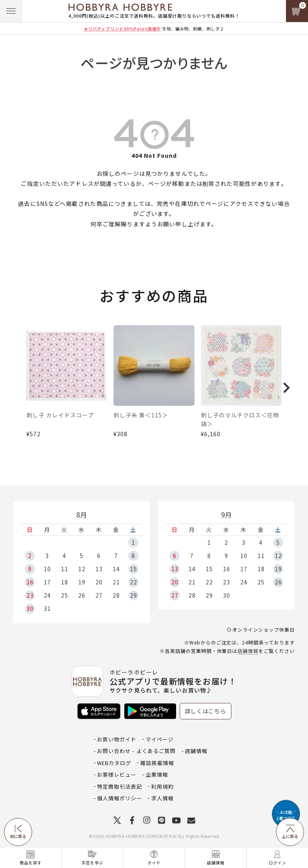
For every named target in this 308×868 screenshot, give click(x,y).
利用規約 (162, 786)
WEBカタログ (114, 763)
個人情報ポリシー (120, 798)
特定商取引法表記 (120, 786)
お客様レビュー (117, 774)
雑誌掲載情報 (157, 763)
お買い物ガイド (117, 739)
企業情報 (157, 774)
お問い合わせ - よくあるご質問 (136, 751)
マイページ (160, 739)
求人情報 (162, 798)
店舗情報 (248, 651)
